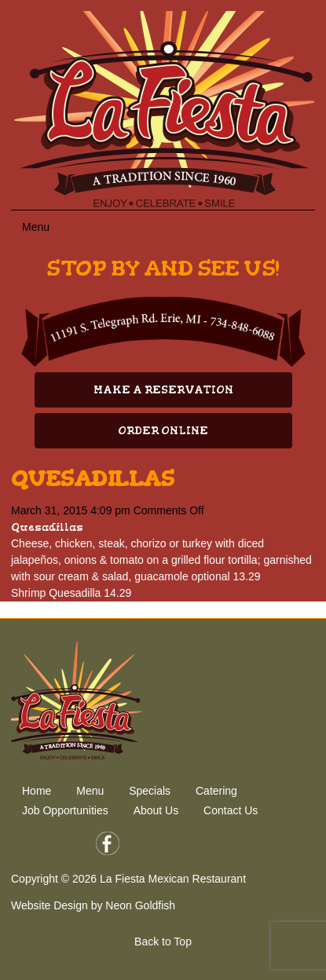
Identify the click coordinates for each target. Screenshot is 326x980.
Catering (216, 791)
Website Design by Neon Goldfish (93, 905)
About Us (156, 810)
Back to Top (163, 942)
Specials (150, 791)
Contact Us (231, 810)
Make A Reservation (163, 390)
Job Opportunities (65, 810)
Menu (90, 791)
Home (37, 791)
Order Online (163, 431)
